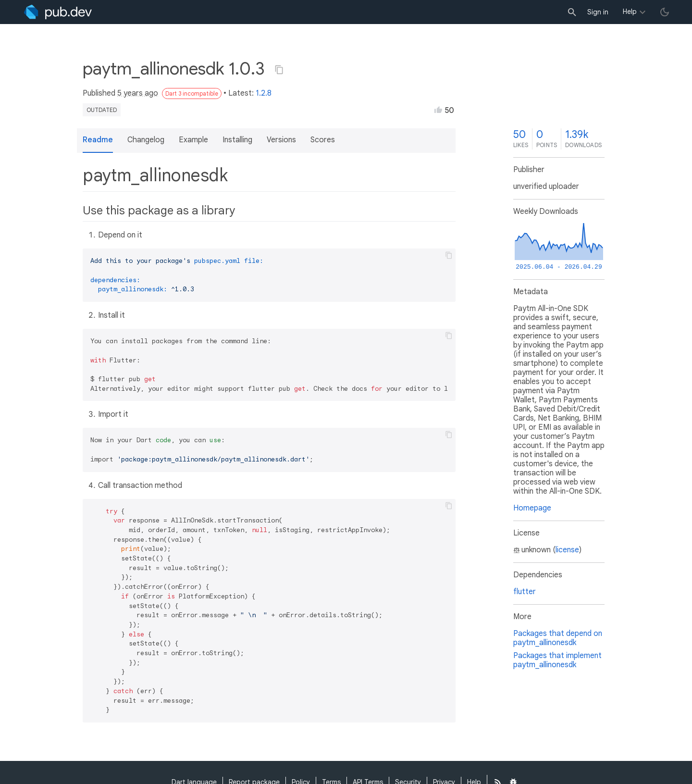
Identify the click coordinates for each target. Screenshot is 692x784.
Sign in (598, 12)
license (567, 550)
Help (630, 12)
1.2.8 (264, 93)
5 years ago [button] (138, 93)
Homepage (532, 508)
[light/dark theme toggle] (665, 12)
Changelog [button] (146, 140)
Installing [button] (237, 140)
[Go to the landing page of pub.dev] (58, 12)
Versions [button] (281, 140)
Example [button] (193, 140)
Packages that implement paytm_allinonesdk (557, 660)
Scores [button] (323, 140)
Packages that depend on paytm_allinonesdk (558, 638)
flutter (525, 592)
